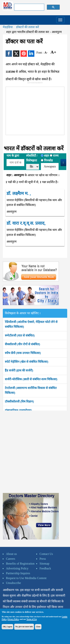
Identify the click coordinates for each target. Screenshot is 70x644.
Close (38, 627)
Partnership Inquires (18, 573)
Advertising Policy (17, 568)
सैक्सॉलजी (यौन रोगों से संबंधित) (22, 344)
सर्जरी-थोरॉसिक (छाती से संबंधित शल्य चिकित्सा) (31, 379)
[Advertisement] (34, 110)
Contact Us (46, 554)
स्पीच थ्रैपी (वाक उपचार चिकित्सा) (23, 353)
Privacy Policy (13, 619)
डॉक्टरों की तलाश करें (28, 27)
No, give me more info (24, 627)
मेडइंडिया (8, 27)
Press (43, 559)
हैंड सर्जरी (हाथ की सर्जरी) (19, 370)
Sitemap (44, 564)
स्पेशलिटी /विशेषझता (32, 158)
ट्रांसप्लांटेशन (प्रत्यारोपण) (18, 410)
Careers (11, 559)
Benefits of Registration (20, 564)
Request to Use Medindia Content (26, 578)
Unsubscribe (13, 583)
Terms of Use (32, 619)
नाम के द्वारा (13, 156)
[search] (29, 7)
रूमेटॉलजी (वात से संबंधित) (20, 335)
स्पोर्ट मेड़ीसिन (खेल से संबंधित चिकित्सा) (27, 362)
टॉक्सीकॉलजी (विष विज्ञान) (19, 402)
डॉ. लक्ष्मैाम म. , (19, 193)
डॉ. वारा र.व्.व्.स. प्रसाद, (26, 223)
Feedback (45, 568)
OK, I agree (7, 627)
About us (11, 554)
